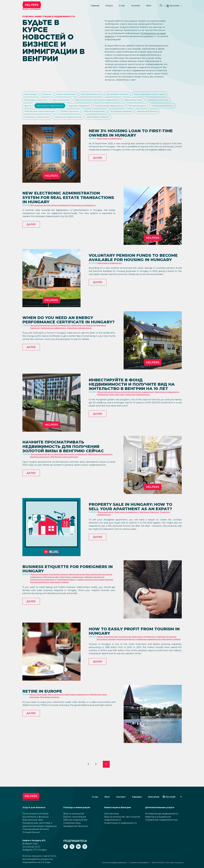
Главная (95, 5)
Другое (82, 108)
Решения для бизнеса (94, 121)
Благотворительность (99, 95)
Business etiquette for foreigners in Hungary (55, 581)
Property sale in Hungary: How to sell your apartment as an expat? (132, 521)
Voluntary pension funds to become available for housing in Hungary (135, 272)
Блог (149, 5)
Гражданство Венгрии (61, 108)
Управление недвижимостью (159, 121)
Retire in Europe (45, 703)
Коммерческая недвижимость (40, 115)
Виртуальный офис (34, 108)
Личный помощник (71, 115)
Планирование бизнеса (99, 115)
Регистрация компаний (65, 121)
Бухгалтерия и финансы (128, 95)
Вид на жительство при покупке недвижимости (143, 101)
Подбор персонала (166, 115)
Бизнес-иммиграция (71, 95)
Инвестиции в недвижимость (107, 108)
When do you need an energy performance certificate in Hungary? (63, 334)
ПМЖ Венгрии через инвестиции (133, 115)
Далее (98, 170)
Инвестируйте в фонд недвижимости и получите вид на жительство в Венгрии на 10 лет (134, 399)
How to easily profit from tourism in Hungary (126, 643)
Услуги (109, 5)
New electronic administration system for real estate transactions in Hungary (67, 210)
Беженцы (50, 95)
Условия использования (139, 863)
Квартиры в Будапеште (140, 108)
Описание (154, 797)
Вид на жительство (104, 101)
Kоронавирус (32, 95)
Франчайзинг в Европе (36, 128)
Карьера (137, 797)
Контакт (136, 5)
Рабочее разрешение (36, 121)
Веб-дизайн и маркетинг (75, 101)
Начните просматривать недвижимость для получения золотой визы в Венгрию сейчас (67, 461)
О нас (122, 5)
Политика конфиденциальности (114, 863)
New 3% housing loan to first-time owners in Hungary (131, 145)
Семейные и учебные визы (125, 121)
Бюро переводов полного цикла (41, 101)
